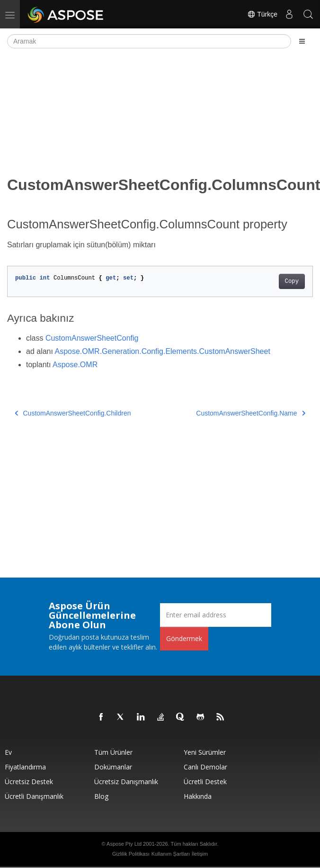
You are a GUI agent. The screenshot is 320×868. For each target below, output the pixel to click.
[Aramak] (149, 41)
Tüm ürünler (113, 752)
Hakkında (198, 796)
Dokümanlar (113, 767)
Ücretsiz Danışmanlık (126, 782)
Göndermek (184, 638)
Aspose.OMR (75, 365)
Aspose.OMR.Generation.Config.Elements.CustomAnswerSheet (163, 351)
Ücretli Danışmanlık (34, 796)
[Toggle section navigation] (302, 41)
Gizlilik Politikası (131, 854)
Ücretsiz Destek (29, 782)
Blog (101, 796)
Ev (8, 752)
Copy (292, 281)
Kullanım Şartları (171, 854)
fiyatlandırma (25, 767)
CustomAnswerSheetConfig (92, 338)
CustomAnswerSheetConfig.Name (251, 413)
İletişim (200, 854)
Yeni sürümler (205, 752)
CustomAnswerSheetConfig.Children (73, 413)
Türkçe (262, 14)
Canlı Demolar (205, 767)
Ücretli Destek (205, 782)
